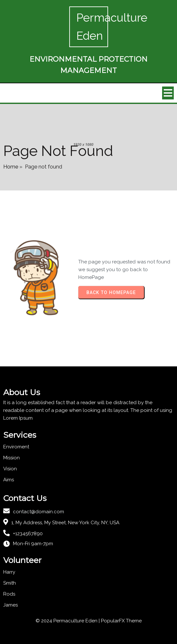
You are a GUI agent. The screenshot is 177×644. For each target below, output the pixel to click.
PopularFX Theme (121, 621)
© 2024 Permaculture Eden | (68, 621)
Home (11, 167)
